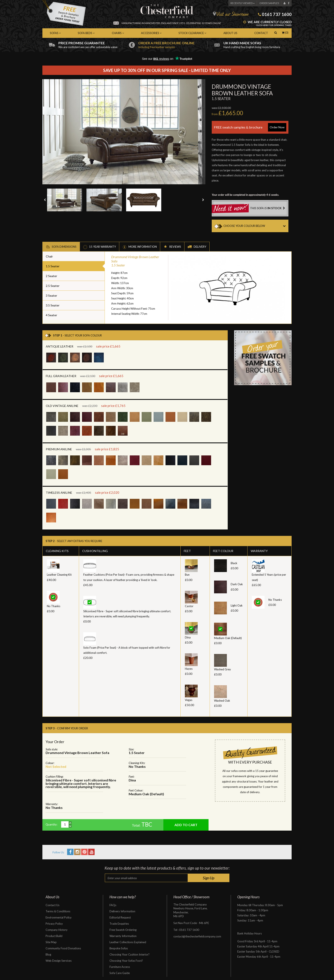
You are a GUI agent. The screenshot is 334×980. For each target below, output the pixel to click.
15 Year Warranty (99, 247)
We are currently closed (267, 24)
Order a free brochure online (173, 45)
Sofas (55, 33)
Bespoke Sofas (119, 948)
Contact (261, 33)
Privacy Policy (54, 924)
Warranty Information (123, 936)
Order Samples (269, 3)
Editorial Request (120, 917)
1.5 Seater (53, 266)
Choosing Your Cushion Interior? (130, 954)
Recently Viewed (243, 3)
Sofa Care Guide (120, 973)
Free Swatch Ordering (123, 930)
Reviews (172, 247)
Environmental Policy (59, 917)
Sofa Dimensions (61, 247)
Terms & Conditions (58, 911)
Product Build (54, 936)
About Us (230, 33)
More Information (140, 247)
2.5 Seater (53, 286)
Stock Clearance (192, 33)
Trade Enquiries (119, 924)
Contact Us (53, 905)
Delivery (197, 247)
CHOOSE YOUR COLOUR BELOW (256, 226)
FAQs (113, 905)
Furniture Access (120, 967)
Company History (57, 930)
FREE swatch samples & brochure (250, 127)
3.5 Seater (53, 305)
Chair (49, 256)
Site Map (51, 942)
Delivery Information (122, 911)
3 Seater (51, 295)
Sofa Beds (86, 33)
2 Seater (51, 276)
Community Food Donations (63, 948)
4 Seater (51, 315)
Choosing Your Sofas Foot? (126, 961)
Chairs (118, 33)
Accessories (151, 33)
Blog (48, 954)
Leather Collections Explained (128, 942)
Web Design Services (59, 961)
